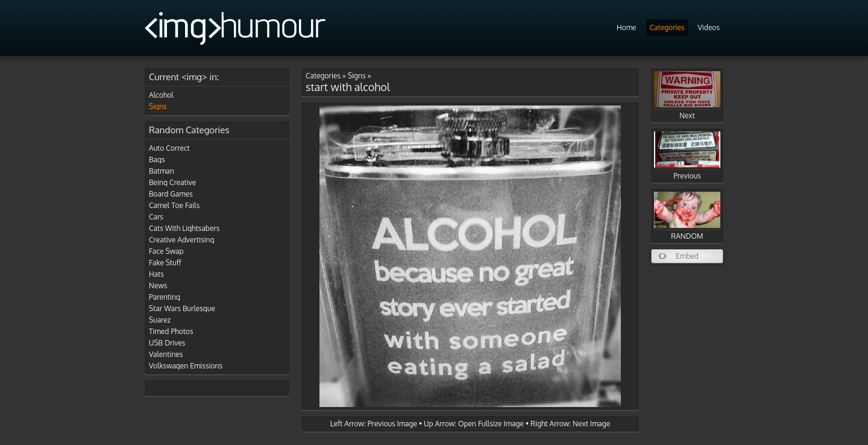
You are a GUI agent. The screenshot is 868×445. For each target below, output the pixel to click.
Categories (667, 27)
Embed (687, 256)
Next (687, 96)
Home (627, 27)
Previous (687, 156)
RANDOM (687, 216)
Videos (709, 27)
